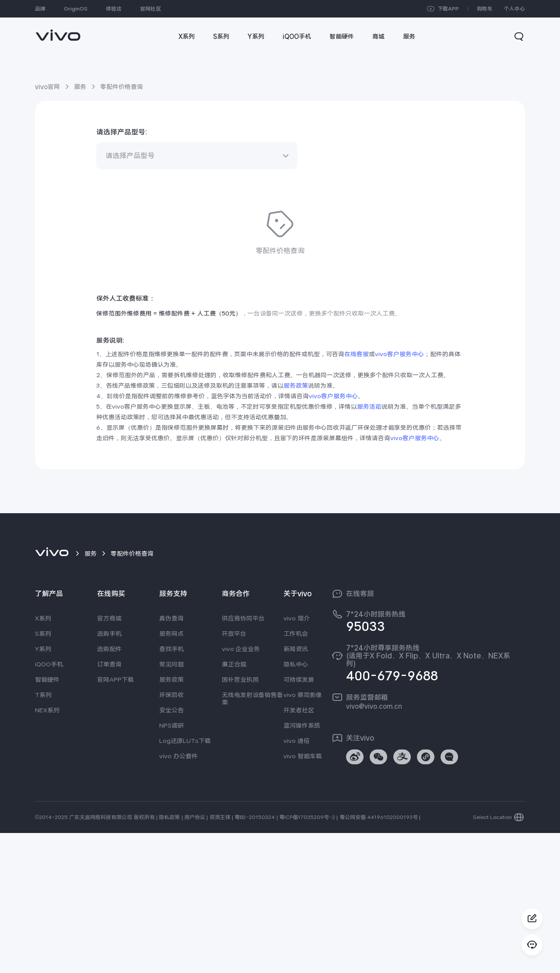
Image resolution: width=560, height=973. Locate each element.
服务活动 (369, 546)
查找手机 (171, 789)
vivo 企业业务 (241, 789)
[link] (58, 31)
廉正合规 (234, 804)
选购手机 (109, 773)
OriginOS (76, 9)
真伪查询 (171, 758)
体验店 (114, 9)
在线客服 (357, 494)
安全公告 (171, 850)
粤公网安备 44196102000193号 (379, 957)
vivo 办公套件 (178, 896)
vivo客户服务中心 (399, 494)
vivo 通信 (297, 881)
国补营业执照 (240, 819)
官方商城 (109, 758)
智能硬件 (47, 819)
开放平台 (234, 773)
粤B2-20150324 (255, 957)
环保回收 (171, 835)
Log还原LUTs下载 (185, 881)
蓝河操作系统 (302, 865)
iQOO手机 (49, 804)
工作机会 (296, 773)
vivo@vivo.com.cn (374, 846)
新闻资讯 (296, 789)
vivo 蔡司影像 (303, 835)
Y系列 (43, 789)
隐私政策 (169, 957)
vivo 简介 (297, 758)
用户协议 (195, 957)
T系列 (43, 835)
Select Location (492, 957)
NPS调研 (171, 865)
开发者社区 (299, 850)
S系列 (43, 773)
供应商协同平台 (243, 758)
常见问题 (171, 804)
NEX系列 (47, 850)
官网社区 (150, 9)
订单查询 (109, 804)
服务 (80, 87)
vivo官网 (47, 87)
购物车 (485, 9)
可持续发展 (299, 819)
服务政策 (296, 525)
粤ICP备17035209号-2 (307, 957)
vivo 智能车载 (303, 896)
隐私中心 (296, 804)
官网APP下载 (115, 819)
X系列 (43, 758)
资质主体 (220, 957)
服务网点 (171, 773)
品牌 (40, 9)
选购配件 (109, 789)
